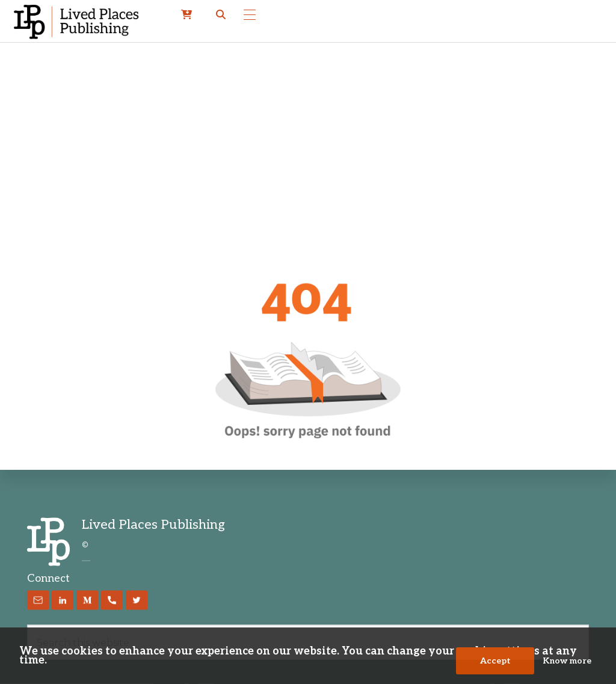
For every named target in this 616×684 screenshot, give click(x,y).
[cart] (186, 15)
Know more (567, 661)
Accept (495, 661)
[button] (221, 15)
